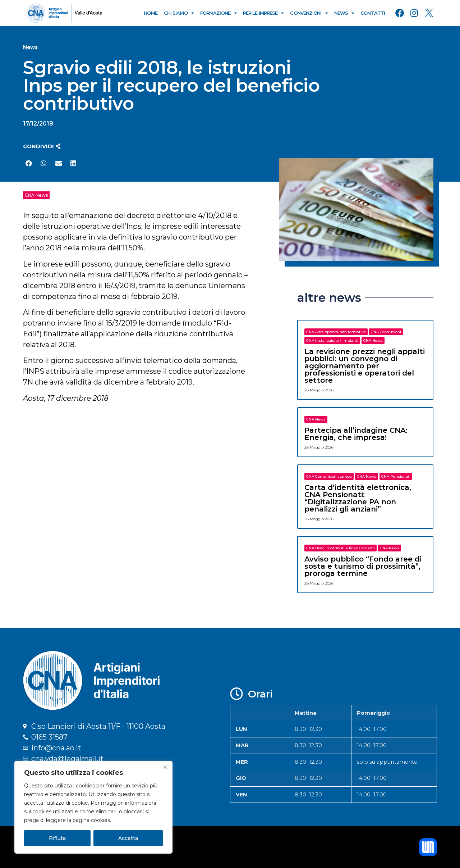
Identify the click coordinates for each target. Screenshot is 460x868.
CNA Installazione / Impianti (332, 340)
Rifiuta (57, 838)
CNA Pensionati (396, 476)
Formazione (218, 13)
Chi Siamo (179, 13)
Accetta (128, 838)
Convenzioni (309, 13)
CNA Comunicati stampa (329, 476)
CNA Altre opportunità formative (336, 332)
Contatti (373, 13)
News (344, 13)
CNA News (36, 195)
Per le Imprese (263, 13)
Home (150, 13)
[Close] (165, 767)
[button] (42, 146)
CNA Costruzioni (386, 332)
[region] (93, 807)
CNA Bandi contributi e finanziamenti (341, 548)
